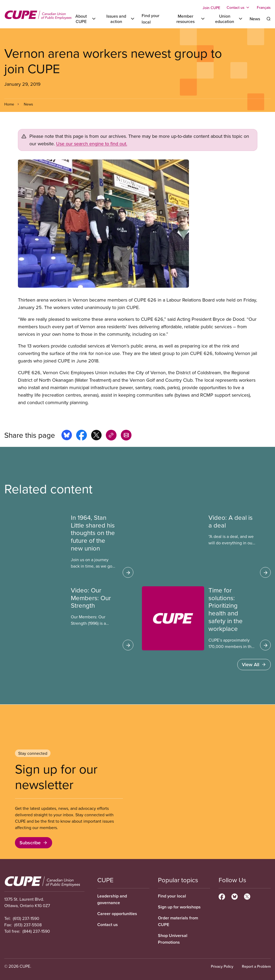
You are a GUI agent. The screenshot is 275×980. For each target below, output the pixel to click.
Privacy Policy (222, 966)
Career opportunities (117, 914)
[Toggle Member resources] (189, 19)
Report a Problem (256, 966)
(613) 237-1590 (26, 918)
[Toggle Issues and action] (119, 19)
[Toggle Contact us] (239, 7)
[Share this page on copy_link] (111, 436)
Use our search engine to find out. (92, 144)
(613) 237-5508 (28, 925)
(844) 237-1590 (36, 931)
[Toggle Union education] (228, 19)
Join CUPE (211, 8)
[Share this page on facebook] (82, 436)
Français (264, 7)
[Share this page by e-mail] (126, 436)
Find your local (172, 896)
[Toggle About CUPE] (84, 19)
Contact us (108, 925)
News (255, 19)
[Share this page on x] (96, 436)
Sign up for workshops (179, 907)
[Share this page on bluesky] (67, 436)
